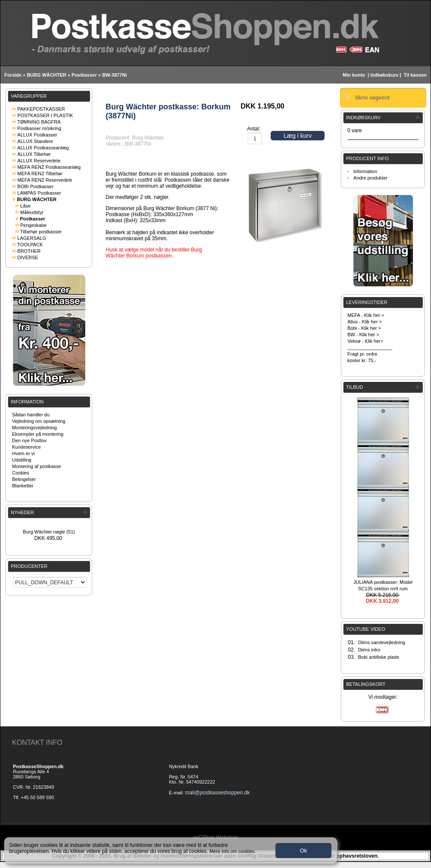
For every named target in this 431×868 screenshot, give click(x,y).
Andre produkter (370, 178)
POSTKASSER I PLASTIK (45, 115)
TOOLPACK (30, 245)
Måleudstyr (32, 212)
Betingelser (24, 479)
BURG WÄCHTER (47, 75)
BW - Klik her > (363, 335)
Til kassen (416, 75)
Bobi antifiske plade (379, 657)
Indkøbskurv (384, 75)
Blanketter (23, 486)
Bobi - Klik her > (364, 328)
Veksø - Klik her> (365, 341)
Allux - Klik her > (365, 322)
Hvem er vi (23, 453)
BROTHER (29, 251)
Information (365, 171)
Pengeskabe (33, 225)
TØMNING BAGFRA (39, 122)
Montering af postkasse (37, 466)
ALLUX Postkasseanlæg (43, 148)
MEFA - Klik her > (366, 315)
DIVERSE (28, 257)
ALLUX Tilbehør (34, 154)
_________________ (370, 347)
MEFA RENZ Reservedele (45, 180)
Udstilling (22, 460)
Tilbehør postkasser (41, 232)
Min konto (354, 75)
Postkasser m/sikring (39, 128)
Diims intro (369, 650)
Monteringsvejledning (34, 428)
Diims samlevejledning (382, 642)
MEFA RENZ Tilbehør (40, 174)
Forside (13, 75)
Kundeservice (27, 447)
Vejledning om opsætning (39, 421)
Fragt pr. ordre (362, 354)
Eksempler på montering (38, 434)
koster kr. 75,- (362, 360)
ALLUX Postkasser (37, 135)
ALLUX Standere (35, 141)
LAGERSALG (32, 238)
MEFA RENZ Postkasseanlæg (49, 167)
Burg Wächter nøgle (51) (49, 532)
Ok (303, 851)
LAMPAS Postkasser (39, 193)
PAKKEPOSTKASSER (41, 109)
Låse (25, 206)
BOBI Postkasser (35, 186)
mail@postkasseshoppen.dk (217, 793)
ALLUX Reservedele (39, 161)
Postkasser (84, 75)
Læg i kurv (298, 136)
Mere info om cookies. (233, 851)
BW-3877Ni (114, 75)
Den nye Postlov (29, 440)
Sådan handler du (31, 415)
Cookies (21, 473)
